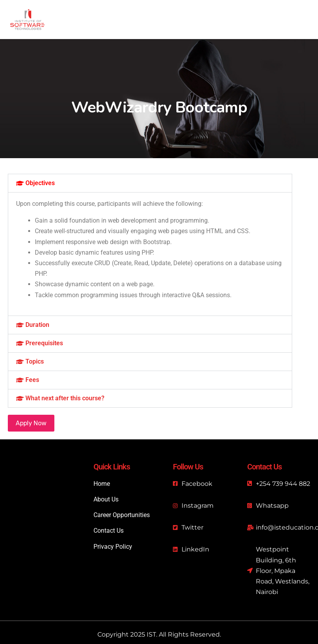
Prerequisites (44, 343)
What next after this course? (65, 398)
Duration (37, 325)
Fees (32, 380)
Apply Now (31, 423)
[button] (150, 183)
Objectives (40, 183)
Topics (35, 361)
